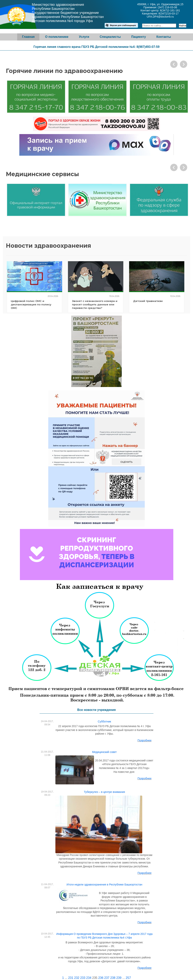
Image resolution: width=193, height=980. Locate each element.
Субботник (105, 721)
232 (77, 978)
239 (119, 978)
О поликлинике (57, 37)
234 (89, 978)
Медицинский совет (104, 752)
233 (83, 978)
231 (71, 978)
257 (128, 978)
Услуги (84, 37)
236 (101, 978)
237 (107, 978)
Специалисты (110, 37)
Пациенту (139, 37)
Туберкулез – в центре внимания (104, 792)
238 (113, 978)
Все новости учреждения (96, 710)
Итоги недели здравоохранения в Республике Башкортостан (105, 885)
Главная (28, 37)
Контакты (164, 37)
